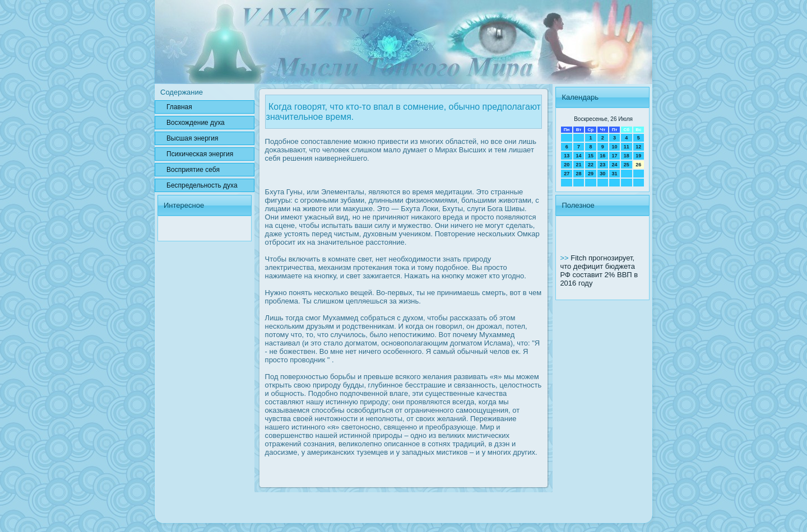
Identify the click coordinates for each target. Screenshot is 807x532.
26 (638, 165)
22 (591, 165)
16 (602, 156)
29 (591, 174)
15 (591, 156)
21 (579, 165)
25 (627, 165)
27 (567, 174)
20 (567, 165)
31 (614, 174)
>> (565, 258)
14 (579, 156)
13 (567, 156)
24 (614, 165)
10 (614, 147)
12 (638, 147)
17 (614, 156)
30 (602, 174)
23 (602, 165)
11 (627, 147)
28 (579, 174)
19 (638, 156)
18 (627, 156)
